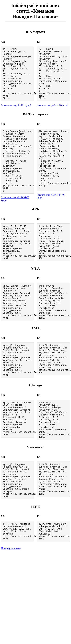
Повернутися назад (11, 605)
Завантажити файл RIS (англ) (52, 115)
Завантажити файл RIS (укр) (16, 115)
